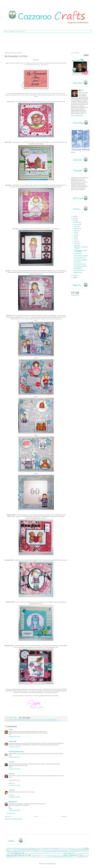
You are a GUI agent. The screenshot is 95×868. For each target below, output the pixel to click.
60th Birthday (18, 720)
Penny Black (41, 720)
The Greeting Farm (34, 857)
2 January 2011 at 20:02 (14, 785)
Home (6, 31)
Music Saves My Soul (36, 853)
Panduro (50, 853)
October (76, 227)
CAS (21, 850)
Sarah (10, 774)
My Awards (12, 31)
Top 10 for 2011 (43, 857)
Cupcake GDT (58, 850)
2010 (74, 275)
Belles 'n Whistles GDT (78, 848)
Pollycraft (10, 855)
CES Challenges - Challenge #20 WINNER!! (80, 251)
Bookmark (11, 850)
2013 (74, 216)
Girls (35, 851)
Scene (42, 855)
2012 (74, 218)
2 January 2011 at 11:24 (14, 737)
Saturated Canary (35, 855)
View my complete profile (77, 115)
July (75, 233)
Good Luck (40, 851)
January (76, 245)
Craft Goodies (43, 850)
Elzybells (23, 720)
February (76, 243)
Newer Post (8, 816)
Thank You (26, 857)
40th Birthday (16, 848)
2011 (74, 221)
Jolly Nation (62, 851)
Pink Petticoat (84, 853)
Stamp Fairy (85, 855)
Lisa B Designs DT (75, 851)
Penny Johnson (77, 853)
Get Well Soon (24, 851)
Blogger (54, 864)
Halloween (55, 851)
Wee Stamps (74, 857)
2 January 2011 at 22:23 (14, 797)
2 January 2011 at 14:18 (14, 769)
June (75, 235)
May (75, 237)
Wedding (55, 857)
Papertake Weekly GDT (58, 853)
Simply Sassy (59, 855)
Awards (50, 848)
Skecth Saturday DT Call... (80, 264)
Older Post (64, 816)
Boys (16, 850)
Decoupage (65, 850)
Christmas (34, 850)
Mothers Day (27, 853)
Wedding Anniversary (53, 720)
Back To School (61, 848)
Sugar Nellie (9, 857)
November (77, 224)
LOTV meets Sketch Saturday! (81, 256)
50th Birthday (11, 720)
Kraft (68, 851)
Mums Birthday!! (78, 254)
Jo (9, 730)
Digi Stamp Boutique (74, 850)
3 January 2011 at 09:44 (14, 810)
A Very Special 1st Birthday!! (80, 260)
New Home (44, 853)
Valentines (49, 857)
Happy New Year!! (78, 272)
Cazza (82, 90)
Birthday (86, 848)
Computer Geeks (75, 295)
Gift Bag (31, 851)
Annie (10, 762)
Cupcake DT (50, 850)
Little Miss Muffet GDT (85, 851)
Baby (54, 848)
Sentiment (47, 855)
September (77, 229)
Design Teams (21, 31)
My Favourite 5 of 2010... (80, 270)
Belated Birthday (69, 848)
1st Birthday (9, 848)
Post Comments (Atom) (17, 819)
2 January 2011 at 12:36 (14, 757)
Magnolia (36, 720)
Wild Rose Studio (82, 857)
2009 (74, 278)
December (77, 222)
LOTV (32, 720)
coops (10, 790)
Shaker (46, 720)
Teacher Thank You (19, 857)
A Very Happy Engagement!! (80, 266)
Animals (44, 848)
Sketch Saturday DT (71, 855)
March (76, 241)
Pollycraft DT (22, 855)
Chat (26, 850)
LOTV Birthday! (77, 262)
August (76, 231)
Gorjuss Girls (28, 720)
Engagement (9, 851)
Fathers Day (16, 851)
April (75, 239)
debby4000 (11, 802)
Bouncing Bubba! (78, 268)
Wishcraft (11, 741)
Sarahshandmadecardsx (15, 752)
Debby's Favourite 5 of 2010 (44, 93)
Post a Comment (11, 813)
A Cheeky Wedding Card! (80, 258)
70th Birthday (38, 848)
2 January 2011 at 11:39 (14, 747)
